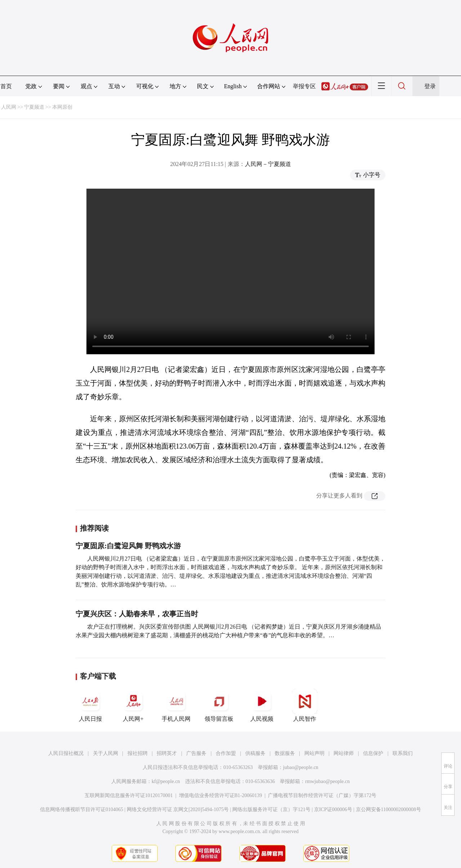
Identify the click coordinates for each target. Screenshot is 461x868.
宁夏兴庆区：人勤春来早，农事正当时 (137, 614)
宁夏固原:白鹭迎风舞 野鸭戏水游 (128, 546)
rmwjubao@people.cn (327, 781)
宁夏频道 (34, 107)
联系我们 (403, 753)
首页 (6, 86)
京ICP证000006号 (333, 809)
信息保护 (373, 753)
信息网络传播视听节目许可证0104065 (82, 809)
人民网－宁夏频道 (268, 164)
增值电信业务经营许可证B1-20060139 (221, 795)
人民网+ (133, 705)
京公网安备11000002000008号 (388, 809)
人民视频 (262, 705)
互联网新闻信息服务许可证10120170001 (129, 795)
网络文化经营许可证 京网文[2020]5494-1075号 (178, 809)
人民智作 (305, 705)
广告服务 (196, 753)
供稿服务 (255, 753)
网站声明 (314, 753)
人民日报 (90, 705)
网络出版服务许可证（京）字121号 (271, 809)
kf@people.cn (166, 781)
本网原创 (62, 107)
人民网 (9, 107)
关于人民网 (106, 753)
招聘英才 (167, 753)
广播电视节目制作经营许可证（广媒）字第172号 (322, 795)
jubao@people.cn (301, 767)
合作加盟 (226, 753)
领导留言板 (219, 705)
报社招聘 (138, 753)
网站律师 (344, 753)
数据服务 (285, 753)
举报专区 (304, 86)
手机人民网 (176, 705)
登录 (430, 86)
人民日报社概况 (66, 753)
